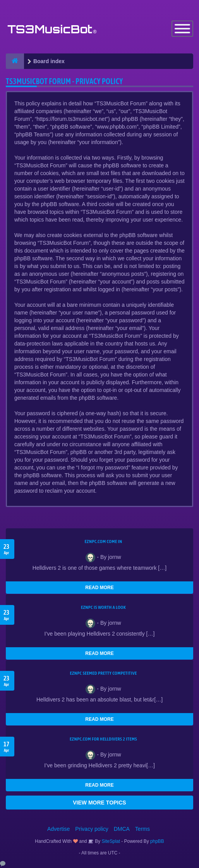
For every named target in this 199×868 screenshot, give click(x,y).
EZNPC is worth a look (103, 607)
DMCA (122, 829)
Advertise (58, 829)
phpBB (157, 841)
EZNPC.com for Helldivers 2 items (103, 739)
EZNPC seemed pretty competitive (103, 673)
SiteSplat (110, 841)
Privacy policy (92, 829)
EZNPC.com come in (104, 541)
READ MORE (99, 588)
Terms (142, 829)
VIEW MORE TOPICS (99, 803)
